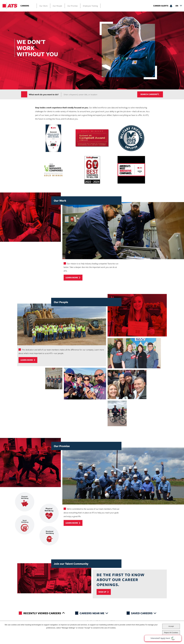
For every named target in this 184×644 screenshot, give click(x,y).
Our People (57, 6)
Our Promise (73, 6)
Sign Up (102, 592)
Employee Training (90, 6)
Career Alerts (161, 6)
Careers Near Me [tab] (92, 613)
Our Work (43, 6)
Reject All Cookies (171, 633)
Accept (171, 626)
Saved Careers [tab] (142, 613)
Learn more (72, 278)
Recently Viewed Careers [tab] (42, 613)
